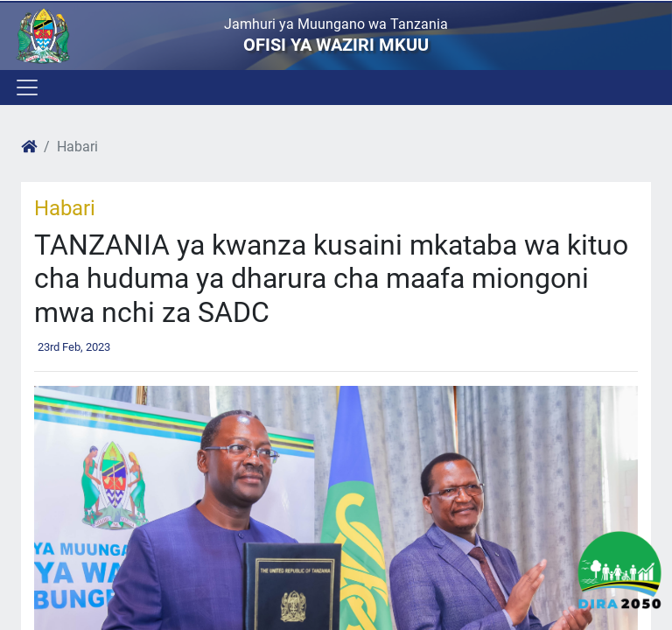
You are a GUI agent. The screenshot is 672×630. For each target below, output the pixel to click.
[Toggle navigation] (26, 87)
